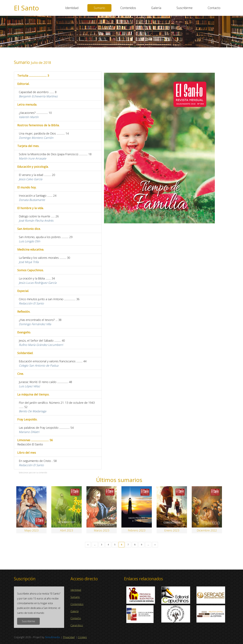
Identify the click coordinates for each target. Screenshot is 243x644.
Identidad (72, 8)
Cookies (82, 637)
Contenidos (128, 8)
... (95, 545)
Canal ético (77, 625)
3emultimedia (52, 637)
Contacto (214, 8)
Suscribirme (185, 8)
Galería (156, 8)
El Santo (26, 8)
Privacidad (69, 637)
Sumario (99, 8)
